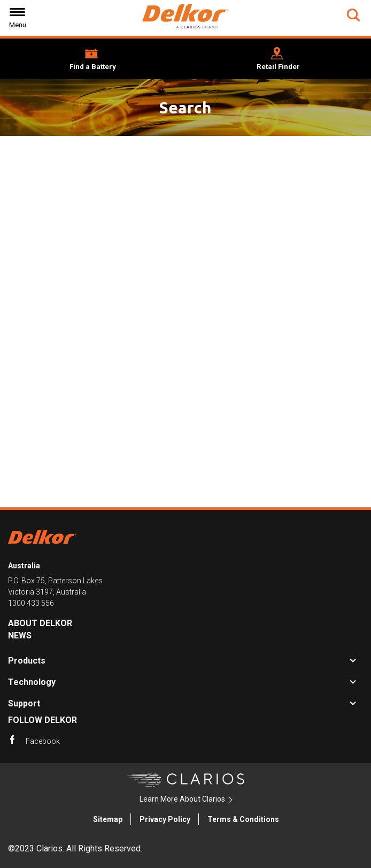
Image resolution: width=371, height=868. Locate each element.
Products (27, 661)
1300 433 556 (31, 603)
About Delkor (40, 623)
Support (24, 703)
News (20, 635)
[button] (355, 15)
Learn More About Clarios (182, 799)
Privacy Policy (165, 819)
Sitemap (108, 819)
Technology (32, 682)
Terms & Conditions (243, 819)
